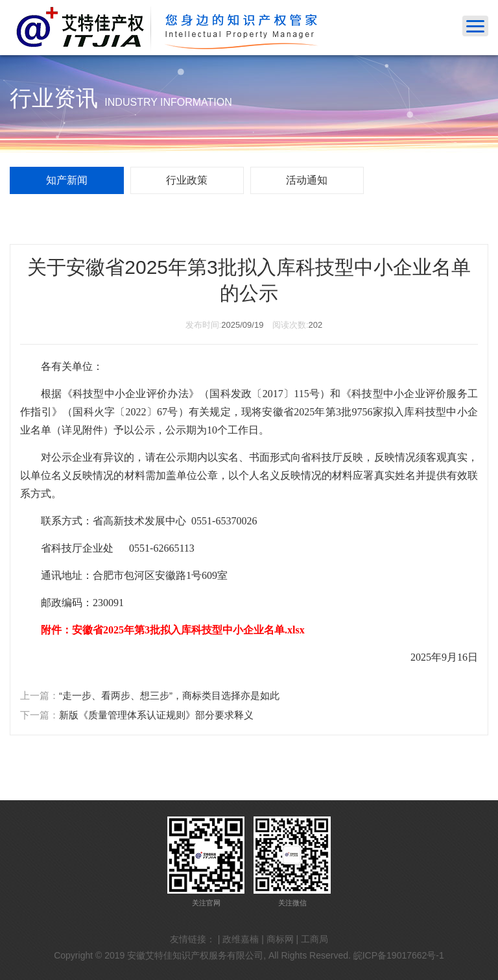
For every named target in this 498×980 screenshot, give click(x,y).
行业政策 (187, 180)
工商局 (314, 939)
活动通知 (307, 180)
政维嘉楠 (241, 939)
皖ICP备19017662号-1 (399, 955)
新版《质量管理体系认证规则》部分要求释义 (156, 715)
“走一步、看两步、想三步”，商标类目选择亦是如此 (169, 695)
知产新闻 (67, 180)
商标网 (280, 939)
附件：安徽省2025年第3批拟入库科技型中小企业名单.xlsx (173, 630)
